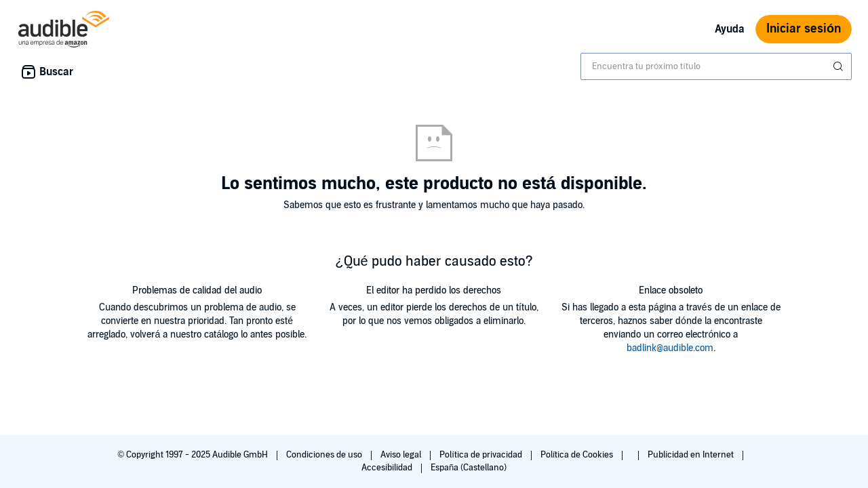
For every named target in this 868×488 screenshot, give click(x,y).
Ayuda (730, 29)
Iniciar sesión (804, 29)
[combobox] (716, 66)
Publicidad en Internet (692, 455)
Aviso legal (402, 455)
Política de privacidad (482, 455)
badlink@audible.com (670, 348)
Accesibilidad (388, 468)
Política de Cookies (578, 455)
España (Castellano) (469, 468)
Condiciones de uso (325, 455)
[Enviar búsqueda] (840, 66)
